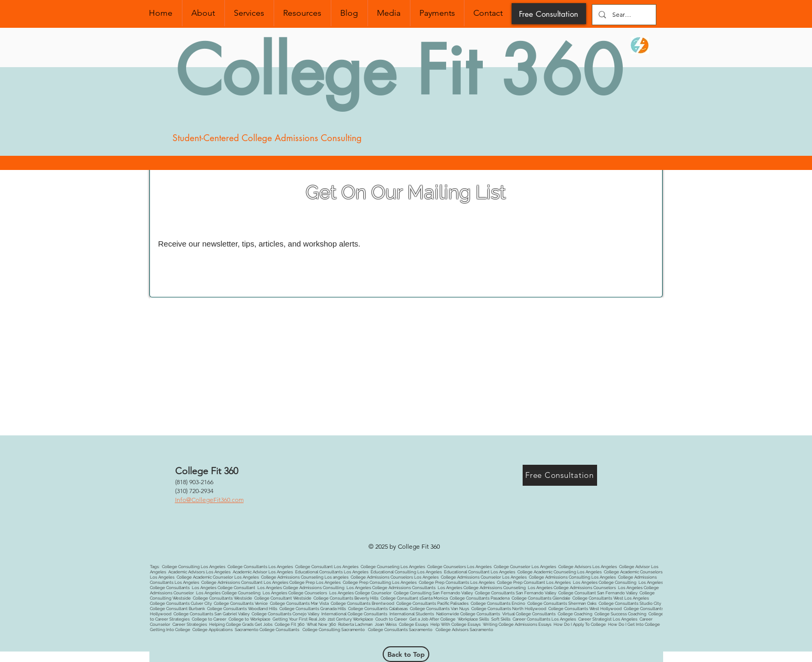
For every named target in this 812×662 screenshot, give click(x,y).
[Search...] (623, 15)
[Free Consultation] (549, 14)
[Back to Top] (406, 654)
